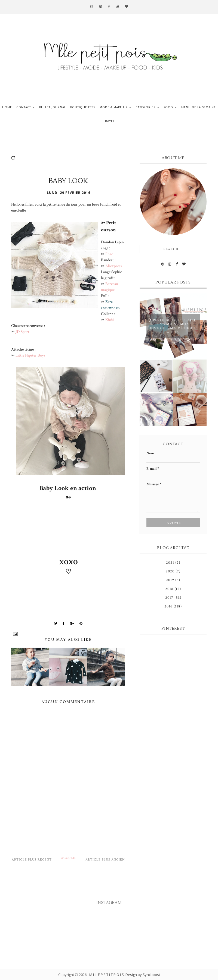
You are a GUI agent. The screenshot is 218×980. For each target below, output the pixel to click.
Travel (109, 121)
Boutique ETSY (83, 107)
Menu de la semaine (199, 107)
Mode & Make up (113, 107)
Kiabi (110, 320)
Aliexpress (113, 266)
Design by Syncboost (143, 975)
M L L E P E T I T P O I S (107, 975)
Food (168, 107)
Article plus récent (32, 860)
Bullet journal (53, 107)
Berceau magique (110, 287)
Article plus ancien (105, 860)
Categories (145, 107)
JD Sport (23, 332)
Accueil (69, 858)
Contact (24, 107)
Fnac (109, 254)
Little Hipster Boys (30, 355)
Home (7, 107)
